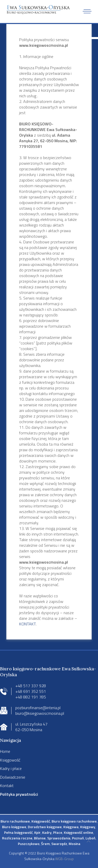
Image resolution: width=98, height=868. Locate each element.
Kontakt (7, 786)
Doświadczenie (13, 777)
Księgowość (10, 760)
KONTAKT (27, 624)
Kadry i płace (11, 768)
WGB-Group (64, 859)
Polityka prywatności (19, 794)
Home (5, 751)
